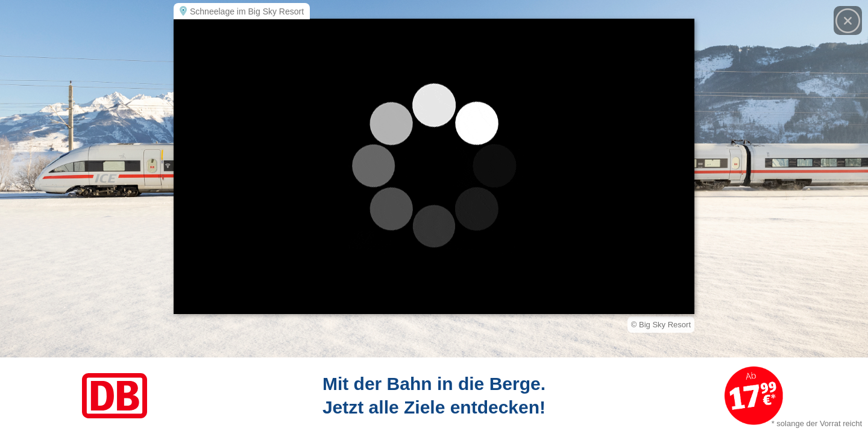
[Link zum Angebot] (434, 396)
